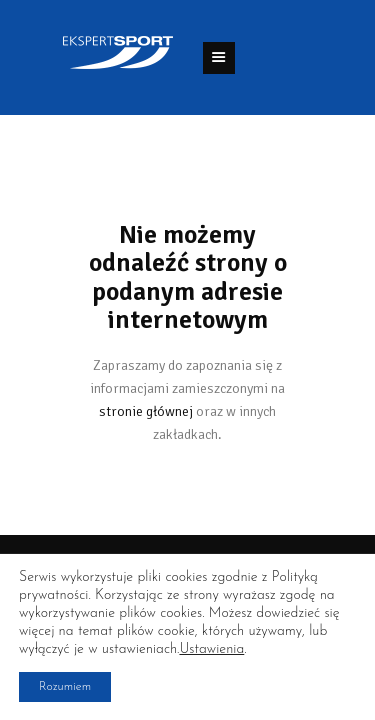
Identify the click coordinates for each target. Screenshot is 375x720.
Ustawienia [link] (211, 649)
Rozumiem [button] (65, 687)
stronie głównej (146, 411)
